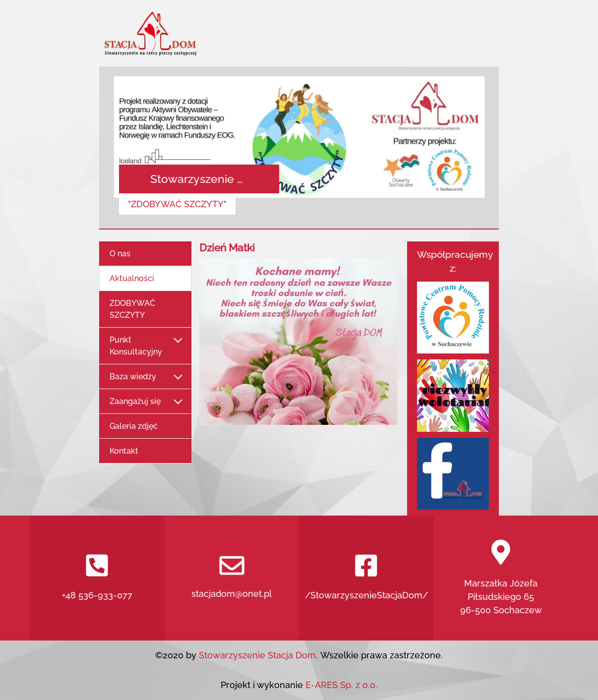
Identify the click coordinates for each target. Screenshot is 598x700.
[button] (129, 148)
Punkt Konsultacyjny (145, 346)
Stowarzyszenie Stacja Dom (256, 655)
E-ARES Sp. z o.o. (341, 685)
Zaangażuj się (145, 402)
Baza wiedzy (145, 377)
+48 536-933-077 (97, 577)
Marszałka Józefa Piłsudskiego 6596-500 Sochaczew (501, 577)
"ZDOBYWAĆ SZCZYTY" (177, 204)
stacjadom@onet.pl (232, 577)
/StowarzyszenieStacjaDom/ (366, 577)
